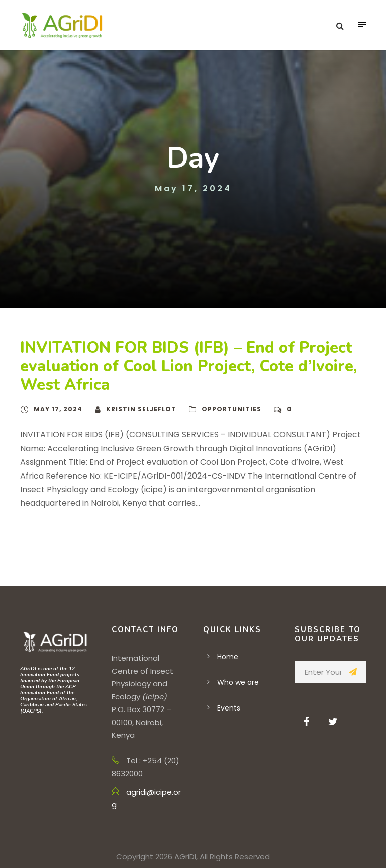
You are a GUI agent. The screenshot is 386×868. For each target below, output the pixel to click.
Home (228, 657)
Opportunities (231, 409)
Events (229, 708)
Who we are (238, 682)
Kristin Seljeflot (141, 409)
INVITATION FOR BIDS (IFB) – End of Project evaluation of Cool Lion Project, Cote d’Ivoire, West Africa (188, 366)
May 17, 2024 (58, 409)
